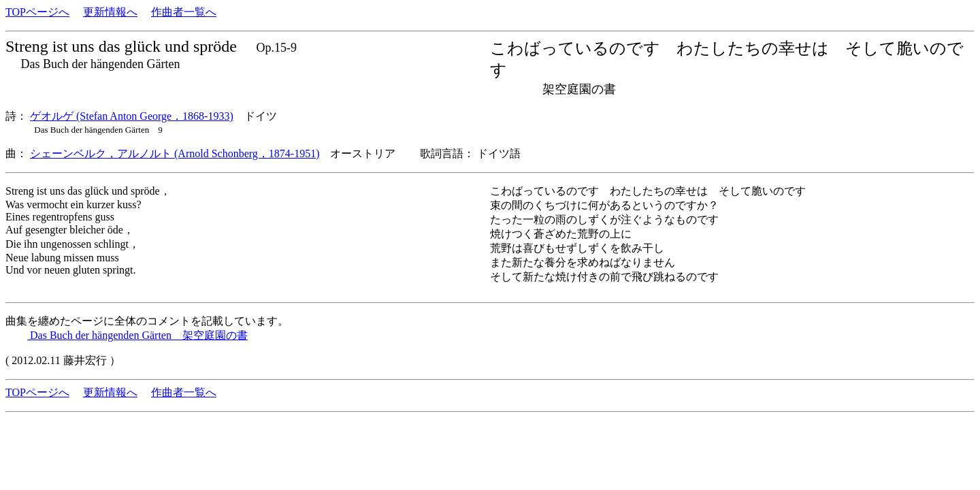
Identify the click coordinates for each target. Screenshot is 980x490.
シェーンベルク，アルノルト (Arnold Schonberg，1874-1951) (175, 153)
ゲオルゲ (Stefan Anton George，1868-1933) (132, 116)
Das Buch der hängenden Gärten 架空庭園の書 (137, 335)
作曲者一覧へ (184, 12)
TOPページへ (37, 12)
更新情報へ (110, 12)
